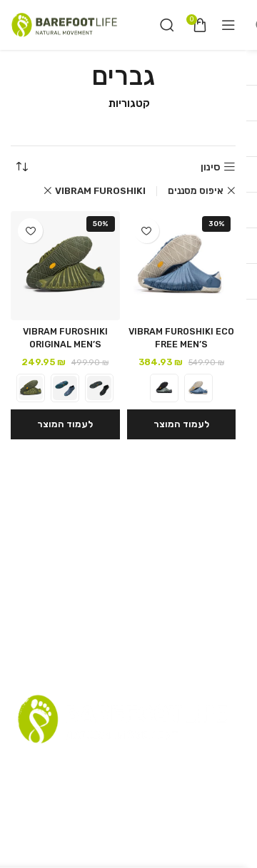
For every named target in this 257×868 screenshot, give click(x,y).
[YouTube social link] (105, 817)
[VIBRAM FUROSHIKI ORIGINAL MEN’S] (65, 266)
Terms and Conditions (88, 789)
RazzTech (110, 854)
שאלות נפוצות (50, 764)
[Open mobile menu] (228, 25)
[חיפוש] (167, 25)
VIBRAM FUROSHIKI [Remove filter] (100, 191)
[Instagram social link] (126, 817)
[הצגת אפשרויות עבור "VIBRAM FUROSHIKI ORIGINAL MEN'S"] (65, 424)
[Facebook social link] (144, 817)
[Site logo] (64, 25)
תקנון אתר (170, 764)
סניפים (214, 764)
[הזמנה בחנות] (21, 168)
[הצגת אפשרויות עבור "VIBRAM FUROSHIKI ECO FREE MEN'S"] (182, 424)
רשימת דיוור (114, 764)
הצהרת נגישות (183, 789)
